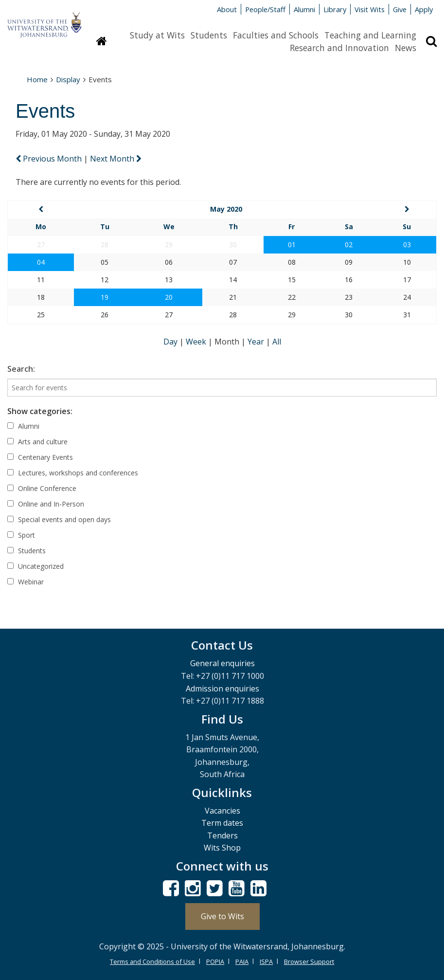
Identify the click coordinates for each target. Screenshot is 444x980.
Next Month (116, 159)
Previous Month (50, 159)
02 (349, 245)
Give (400, 9)
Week (197, 342)
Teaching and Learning (370, 35)
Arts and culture (37, 442)
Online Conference (42, 488)
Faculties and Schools (276, 35)
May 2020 (226, 209)
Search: (21, 369)
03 (407, 245)
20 (169, 297)
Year (257, 342)
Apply (424, 9)
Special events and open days (59, 519)
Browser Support (309, 962)
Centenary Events (40, 457)
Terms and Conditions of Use (152, 962)
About (227, 9)
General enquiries (222, 663)
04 (41, 262)
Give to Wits (222, 916)
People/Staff (265, 9)
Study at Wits (157, 35)
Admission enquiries (222, 689)
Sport (21, 535)
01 (292, 245)
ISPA (266, 962)
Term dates (222, 823)
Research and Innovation (339, 48)
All (277, 342)
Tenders (222, 835)
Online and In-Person (46, 504)
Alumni (304, 9)
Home (37, 79)
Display (68, 79)
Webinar (26, 582)
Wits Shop (222, 848)
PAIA (242, 962)
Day (171, 342)
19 (105, 297)
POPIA (215, 962)
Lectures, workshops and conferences (73, 473)
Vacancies (222, 811)
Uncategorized (36, 566)
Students (209, 35)
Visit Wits (370, 9)
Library (335, 9)
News (406, 48)
